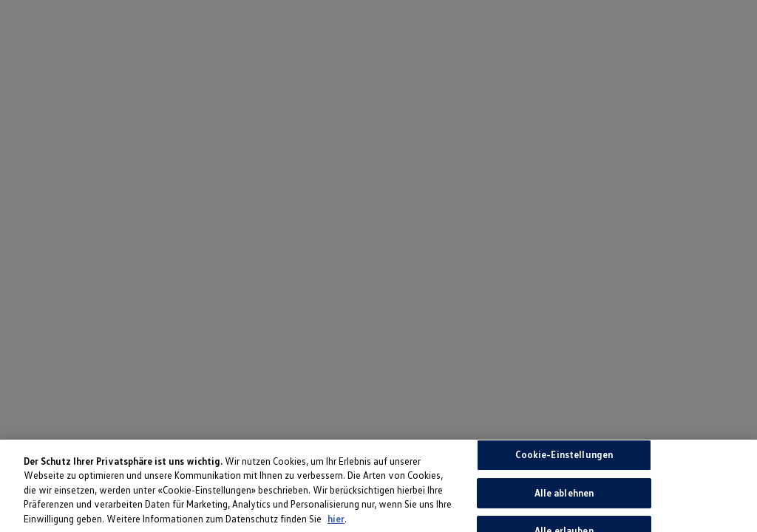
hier (336, 522)
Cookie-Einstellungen (564, 458)
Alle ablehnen (564, 496)
